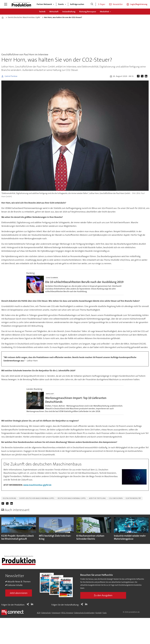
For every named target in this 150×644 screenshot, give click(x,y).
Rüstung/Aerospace (88, 12)
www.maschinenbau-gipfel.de (37, 485)
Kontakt (99, 613)
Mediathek (104, 12)
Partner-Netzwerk (44, 4)
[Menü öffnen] (6, 4)
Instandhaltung (69, 12)
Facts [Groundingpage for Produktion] (105, 613)
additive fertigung (97, 498)
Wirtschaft (54, 12)
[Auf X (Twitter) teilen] (143, 76)
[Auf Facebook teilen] (139, 76)
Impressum (56, 613)
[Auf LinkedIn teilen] (147, 76)
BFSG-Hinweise (67, 613)
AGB (39, 613)
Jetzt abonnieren (19, 593)
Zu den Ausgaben (103, 595)
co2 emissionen (116, 498)
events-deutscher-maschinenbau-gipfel (37, 498)
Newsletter (118, 4)
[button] (144, 528)
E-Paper (102, 4)
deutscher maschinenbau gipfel (72, 498)
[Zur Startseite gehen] (21, 4)
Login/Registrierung (139, 4)
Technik (42, 12)
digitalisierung (10, 498)
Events (61, 4)
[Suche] (92, 4)
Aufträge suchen (77, 4)
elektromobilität (133, 498)
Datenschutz (46, 613)
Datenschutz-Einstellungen (84, 613)
